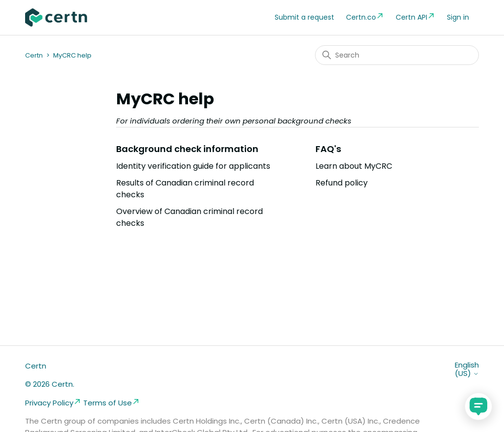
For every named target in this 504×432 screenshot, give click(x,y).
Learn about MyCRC (354, 166)
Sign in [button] (458, 17)
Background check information (187, 149)
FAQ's (328, 149)
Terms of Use (111, 403)
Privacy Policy (53, 403)
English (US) (467, 369)
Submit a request (304, 17)
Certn (34, 55)
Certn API (415, 17)
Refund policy (342, 183)
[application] (478, 406)
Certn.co (365, 17)
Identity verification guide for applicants (193, 166)
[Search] (397, 55)
